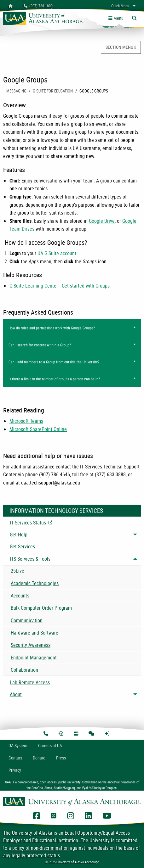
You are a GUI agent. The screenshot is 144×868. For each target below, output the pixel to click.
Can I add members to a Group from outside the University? (54, 362)
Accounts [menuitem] (20, 596)
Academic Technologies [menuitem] (35, 583)
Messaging (16, 91)
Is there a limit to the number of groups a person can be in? (54, 379)
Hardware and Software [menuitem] (35, 633)
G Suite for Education (53, 91)
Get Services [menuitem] (22, 546)
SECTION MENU (121, 47)
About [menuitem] (16, 694)
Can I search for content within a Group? (40, 345)
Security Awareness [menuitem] (31, 645)
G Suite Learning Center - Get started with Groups (60, 286)
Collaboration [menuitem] (24, 670)
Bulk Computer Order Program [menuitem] (41, 608)
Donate (39, 758)
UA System (18, 745)
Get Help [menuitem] (19, 535)
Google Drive (102, 221)
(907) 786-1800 (38, 6)
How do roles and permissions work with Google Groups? (52, 328)
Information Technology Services (56, 511)
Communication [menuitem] (27, 620)
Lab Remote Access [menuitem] (30, 682)
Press (61, 758)
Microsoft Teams (26, 421)
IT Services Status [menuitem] (59, 523)
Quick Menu (120, 6)
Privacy (15, 770)
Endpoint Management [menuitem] (34, 658)
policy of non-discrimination (40, 848)
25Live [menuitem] (17, 571)
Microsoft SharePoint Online (38, 429)
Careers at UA (50, 745)
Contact (15, 758)
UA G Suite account (57, 253)
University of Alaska (32, 833)
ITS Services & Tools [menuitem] (30, 559)
